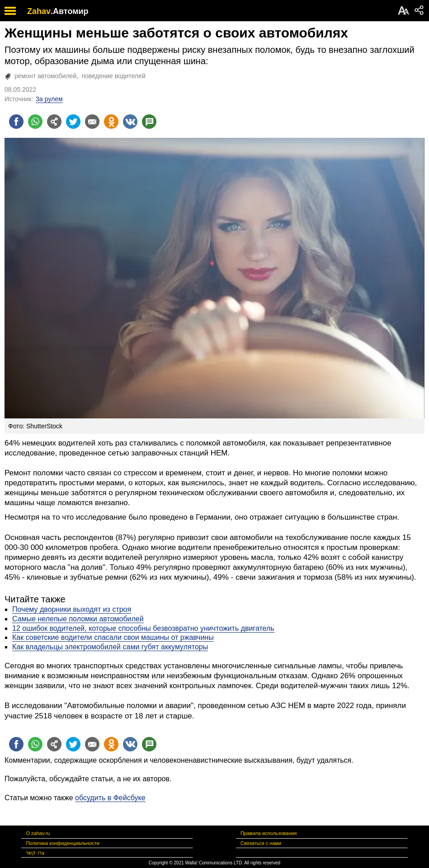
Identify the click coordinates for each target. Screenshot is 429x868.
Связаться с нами (261, 843)
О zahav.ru (38, 833)
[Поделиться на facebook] (16, 122)
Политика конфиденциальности (62, 843)
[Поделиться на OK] (111, 122)
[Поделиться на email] (92, 122)
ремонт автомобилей (45, 76)
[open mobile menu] (10, 11)
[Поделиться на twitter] (73, 122)
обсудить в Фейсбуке (110, 798)
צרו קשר (35, 853)
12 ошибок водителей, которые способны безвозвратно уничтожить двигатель (143, 628)
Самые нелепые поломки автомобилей (78, 619)
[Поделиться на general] (54, 122)
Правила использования (269, 833)
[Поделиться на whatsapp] (35, 122)
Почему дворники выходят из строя (72, 609)
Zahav (39, 11)
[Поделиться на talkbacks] (149, 122)
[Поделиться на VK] (130, 122)
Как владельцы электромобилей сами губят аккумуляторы (110, 647)
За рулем (49, 99)
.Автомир (70, 11)
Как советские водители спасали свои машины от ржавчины (113, 637)
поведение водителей (113, 76)
